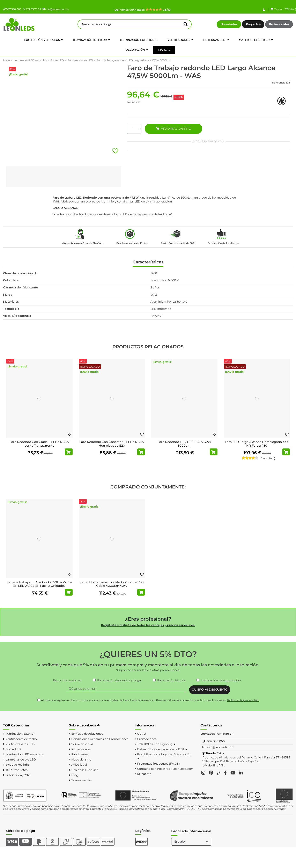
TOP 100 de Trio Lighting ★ (157, 744)
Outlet (142, 734)
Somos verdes (82, 780)
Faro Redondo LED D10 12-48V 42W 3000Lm (184, 444)
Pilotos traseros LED (20, 744)
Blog (75, 775)
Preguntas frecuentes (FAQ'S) (158, 764)
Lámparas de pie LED (21, 759)
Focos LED (13, 749)
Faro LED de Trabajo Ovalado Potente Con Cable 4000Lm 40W (112, 584)
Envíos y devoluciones (87, 734)
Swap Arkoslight (17, 765)
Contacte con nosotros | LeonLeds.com (165, 769)
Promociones (147, 739)
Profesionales (279, 24)
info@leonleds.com (56, 9)
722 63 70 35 (32, 9)
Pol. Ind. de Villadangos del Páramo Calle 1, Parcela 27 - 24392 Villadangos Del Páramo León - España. (246, 759)
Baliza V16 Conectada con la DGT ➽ (162, 749)
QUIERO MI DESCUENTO (210, 690)
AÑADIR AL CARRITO (173, 129)
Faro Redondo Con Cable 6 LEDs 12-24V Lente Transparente (39, 444)
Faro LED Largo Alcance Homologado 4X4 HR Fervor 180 (257, 444)
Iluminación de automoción (221, 680)
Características (148, 262)
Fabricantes (80, 754)
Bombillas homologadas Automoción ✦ (164, 756)
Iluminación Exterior (20, 734)
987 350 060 (12, 9)
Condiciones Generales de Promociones (100, 739)
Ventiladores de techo (21, 739)
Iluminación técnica (171, 680)
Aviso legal (79, 765)
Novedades (229, 24)
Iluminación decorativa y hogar (120, 680)
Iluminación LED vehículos (25, 754)
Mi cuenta (144, 774)
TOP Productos (17, 770)
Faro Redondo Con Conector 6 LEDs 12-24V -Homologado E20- (112, 444)
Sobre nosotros (82, 744)
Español (192, 842)
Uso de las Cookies (85, 770)
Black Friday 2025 (18, 775)
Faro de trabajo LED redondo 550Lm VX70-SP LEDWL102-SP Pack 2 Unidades (39, 584)
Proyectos (253, 24)
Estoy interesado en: (68, 680)
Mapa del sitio (81, 759)
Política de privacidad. (243, 700)
